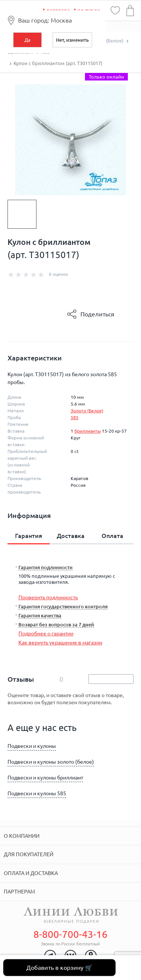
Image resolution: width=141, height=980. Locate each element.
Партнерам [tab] (19, 892)
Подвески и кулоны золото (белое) (51, 762)
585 (75, 417)
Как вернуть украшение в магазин (60, 643)
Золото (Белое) (87, 411)
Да (27, 40)
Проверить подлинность (48, 597)
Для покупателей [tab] (29, 854)
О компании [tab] (22, 836)
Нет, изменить (72, 40)
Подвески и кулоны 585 (37, 793)
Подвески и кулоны (32, 746)
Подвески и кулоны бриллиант (45, 778)
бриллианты (88, 431)
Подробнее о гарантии (46, 634)
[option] (22, 214)
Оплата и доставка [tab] (31, 873)
